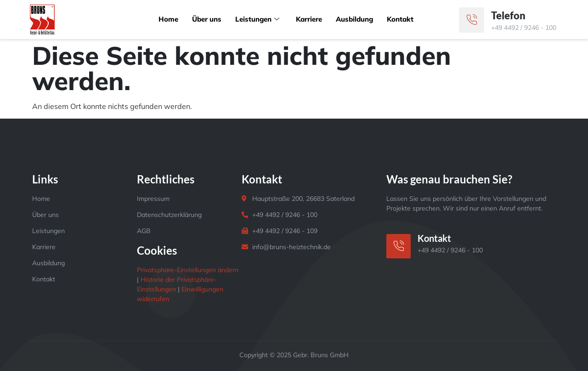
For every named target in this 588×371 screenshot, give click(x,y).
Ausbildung (355, 19)
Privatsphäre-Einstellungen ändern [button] (188, 270)
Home (168, 19)
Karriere (309, 19)
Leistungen (257, 19)
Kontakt (401, 19)
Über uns (206, 19)
